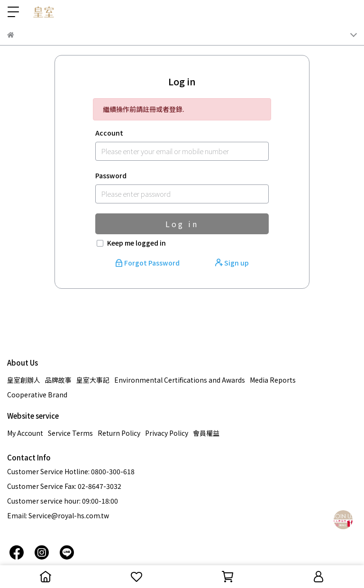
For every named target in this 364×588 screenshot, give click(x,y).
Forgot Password (148, 263)
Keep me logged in (136, 243)
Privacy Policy (167, 433)
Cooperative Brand (37, 395)
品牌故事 (58, 380)
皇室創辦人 (24, 380)
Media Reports (273, 380)
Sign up (232, 263)
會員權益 (206, 433)
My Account (25, 433)
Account (109, 133)
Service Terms (70, 433)
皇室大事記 (93, 380)
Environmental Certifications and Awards (180, 380)
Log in (182, 224)
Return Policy (119, 433)
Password (111, 175)
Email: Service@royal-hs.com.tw (58, 515)
